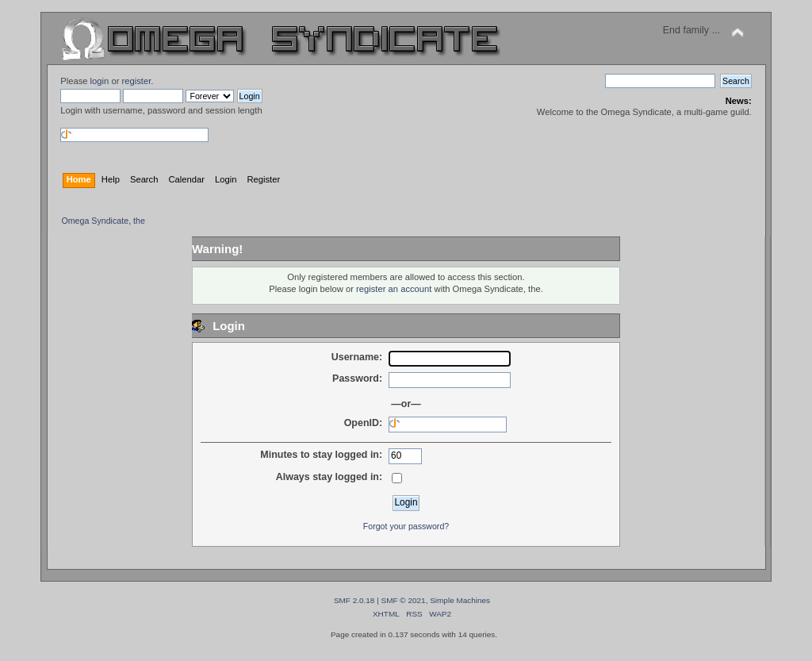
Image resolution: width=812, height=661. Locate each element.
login (100, 81)
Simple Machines (460, 600)
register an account (394, 289)
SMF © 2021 (404, 600)
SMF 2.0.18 (354, 600)
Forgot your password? (406, 526)
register (137, 81)
